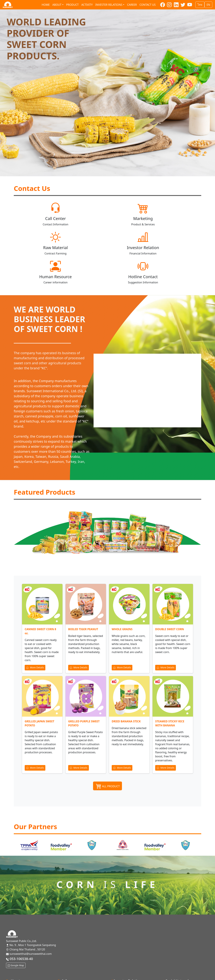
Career (132, 5)
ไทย (200, 5)
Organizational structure (21, 974)
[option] (29, 817)
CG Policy (64, 974)
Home (46, 5)
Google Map (16, 936)
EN (208, 5)
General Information (19, 968)
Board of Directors (69, 958)
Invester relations (109, 5)
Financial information (123, 963)
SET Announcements (122, 968)
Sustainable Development (74, 968)
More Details (35, 639)
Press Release (118, 974)
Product (72, 5)
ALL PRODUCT (107, 757)
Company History (17, 958)
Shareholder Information (125, 958)
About (57, 5)
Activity (87, 5)
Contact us (147, 5)
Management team (70, 963)
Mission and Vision (18, 963)
